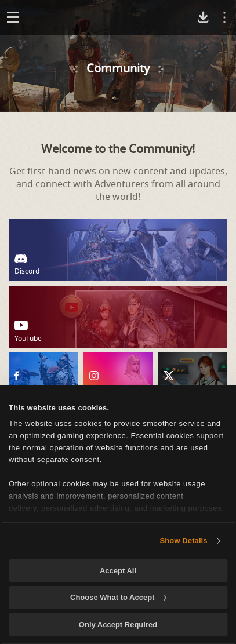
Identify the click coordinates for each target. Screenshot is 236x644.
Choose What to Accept (118, 597)
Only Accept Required (118, 625)
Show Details (184, 541)
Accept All (118, 571)
